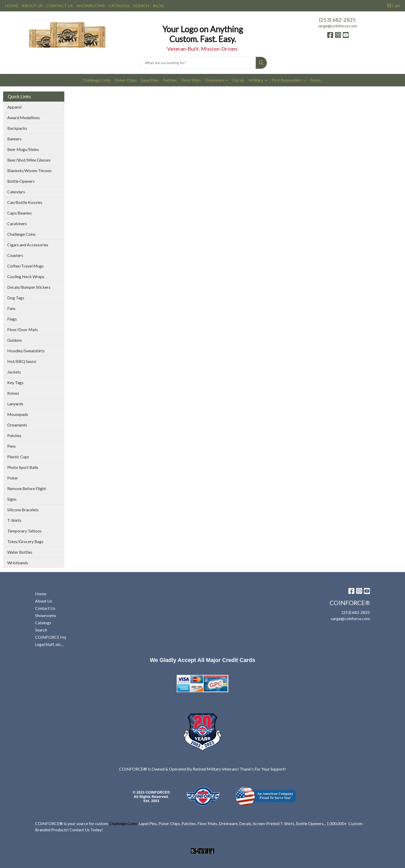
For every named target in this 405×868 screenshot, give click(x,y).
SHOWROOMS (91, 6)
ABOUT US (32, 6)
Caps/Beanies (20, 213)
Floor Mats (191, 80)
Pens (11, 446)
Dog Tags (16, 298)
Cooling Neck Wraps (26, 276)
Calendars (16, 192)
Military (256, 80)
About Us (44, 601)
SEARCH (141, 6)
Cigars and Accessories (28, 245)
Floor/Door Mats (23, 329)
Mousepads (18, 414)
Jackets (14, 372)
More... (316, 80)
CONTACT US (60, 6)
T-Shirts (14, 520)
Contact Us (45, 608)
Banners (14, 139)
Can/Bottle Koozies (25, 202)
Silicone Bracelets (23, 510)
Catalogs (43, 623)
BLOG (158, 6)
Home (41, 594)
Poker (13, 478)
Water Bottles (20, 552)
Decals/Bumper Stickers (29, 287)
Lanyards (15, 404)
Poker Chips (126, 80)
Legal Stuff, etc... (49, 644)
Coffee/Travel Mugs (25, 266)
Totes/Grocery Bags (25, 541)
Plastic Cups (18, 457)
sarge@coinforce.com (337, 26)
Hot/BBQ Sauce (22, 361)
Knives (13, 393)
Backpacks (17, 128)
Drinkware (215, 80)
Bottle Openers (21, 181)
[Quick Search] (197, 63)
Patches (170, 80)
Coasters (15, 255)
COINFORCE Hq (50, 637)
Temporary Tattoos (24, 531)
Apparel (14, 107)
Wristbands (18, 563)
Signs (12, 499)
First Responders (287, 80)
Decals (239, 80)
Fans (11, 308)
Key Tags (15, 382)
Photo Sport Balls (23, 467)
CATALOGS (119, 6)
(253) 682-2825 (337, 20)
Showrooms (46, 615)
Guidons (15, 340)
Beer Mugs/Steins (23, 149)
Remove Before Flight (27, 488)
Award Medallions (24, 117)
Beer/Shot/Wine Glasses (29, 160)
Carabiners (17, 223)
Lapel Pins (150, 80)
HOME (11, 6)
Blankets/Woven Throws (29, 170)
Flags (12, 319)
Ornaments (17, 425)
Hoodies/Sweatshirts (26, 351)
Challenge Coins (97, 80)
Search (41, 630)
